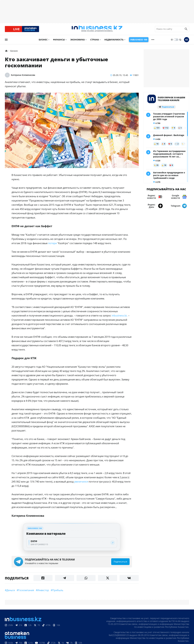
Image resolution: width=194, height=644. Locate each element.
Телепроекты (50, 629)
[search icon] (186, 30)
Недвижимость (113, 42)
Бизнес (44, 42)
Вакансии (66, 629)
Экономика (78, 42)
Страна (94, 42)
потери (42, 231)
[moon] (180, 42)
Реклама (34, 629)
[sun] (172, 42)
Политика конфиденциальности (94, 638)
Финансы (59, 42)
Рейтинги (80, 629)
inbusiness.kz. (97, 303)
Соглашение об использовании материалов (162, 620)
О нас (8, 629)
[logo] (97, 30)
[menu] (6, 42)
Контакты (20, 629)
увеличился (70, 460)
